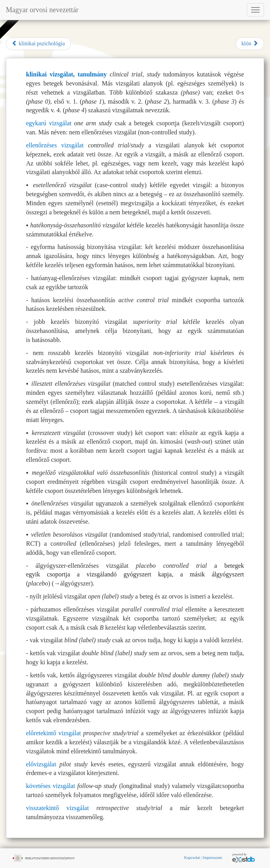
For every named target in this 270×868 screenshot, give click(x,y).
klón (250, 43)
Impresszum (212, 858)
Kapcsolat (192, 858)
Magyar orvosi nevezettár (42, 10)
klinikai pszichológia (38, 43)
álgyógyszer (75, 583)
